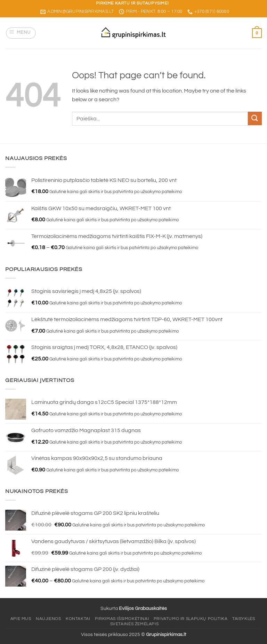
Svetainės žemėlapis (135, 624)
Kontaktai (78, 619)
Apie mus (21, 619)
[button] (21, 33)
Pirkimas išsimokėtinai (122, 619)
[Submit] (255, 118)
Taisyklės (244, 619)
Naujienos (48, 619)
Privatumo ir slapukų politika (191, 619)
